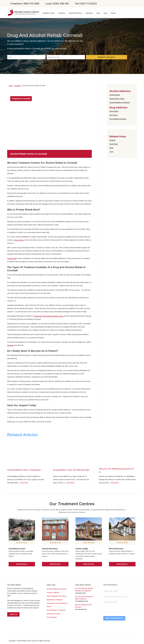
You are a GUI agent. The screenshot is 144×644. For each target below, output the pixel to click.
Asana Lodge (82, 549)
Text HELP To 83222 (86, 4)
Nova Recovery (116, 549)
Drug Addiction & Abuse (118, 119)
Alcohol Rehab (115, 95)
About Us (13, 614)
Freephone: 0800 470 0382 (25, 4)
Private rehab (12, 258)
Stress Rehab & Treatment (56, 610)
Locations (18, 86)
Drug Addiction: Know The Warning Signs (71, 470)
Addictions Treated (49, 13)
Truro (111, 152)
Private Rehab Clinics (75, 13)
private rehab (19, 240)
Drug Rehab (114, 111)
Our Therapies (52, 617)
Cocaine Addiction (53, 593)
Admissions (89, 13)
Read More (24, 483)
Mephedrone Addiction (55, 600)
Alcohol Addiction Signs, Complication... (25, 470)
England (112, 140)
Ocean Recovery (50, 549)
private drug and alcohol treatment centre (49, 316)
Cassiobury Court (17, 549)
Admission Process (53, 614)
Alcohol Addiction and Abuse (120, 103)
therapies (10, 345)
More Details (22, 564)
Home (11, 86)
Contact (113, 13)
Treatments (61, 13)
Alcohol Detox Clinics (117, 99)
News (105, 13)
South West (114, 144)
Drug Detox (114, 115)
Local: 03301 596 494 (57, 4)
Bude (111, 148)
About (98, 13)
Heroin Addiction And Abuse (57, 596)
